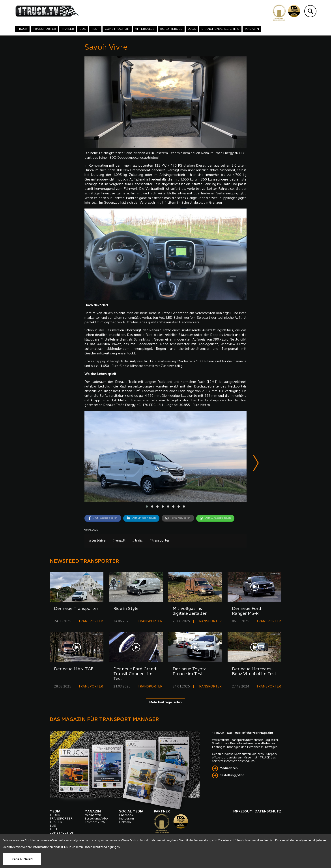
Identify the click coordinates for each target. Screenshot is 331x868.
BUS (83, 29)
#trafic (137, 541)
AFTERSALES (145, 29)
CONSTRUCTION (117, 29)
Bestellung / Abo (232, 776)
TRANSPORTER (44, 29)
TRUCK (22, 29)
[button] (147, 507)
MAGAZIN (252, 29)
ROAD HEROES (171, 29)
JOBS (192, 29)
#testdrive (97, 541)
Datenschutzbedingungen (102, 847)
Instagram (126, 819)
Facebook (126, 815)
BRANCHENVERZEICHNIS (220, 29)
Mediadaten (229, 768)
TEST (95, 29)
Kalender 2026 (95, 822)
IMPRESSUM (242, 812)
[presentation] (256, 464)
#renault (119, 541)
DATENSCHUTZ (268, 812)
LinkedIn (125, 822)
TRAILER (68, 29)
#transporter (159, 541)
